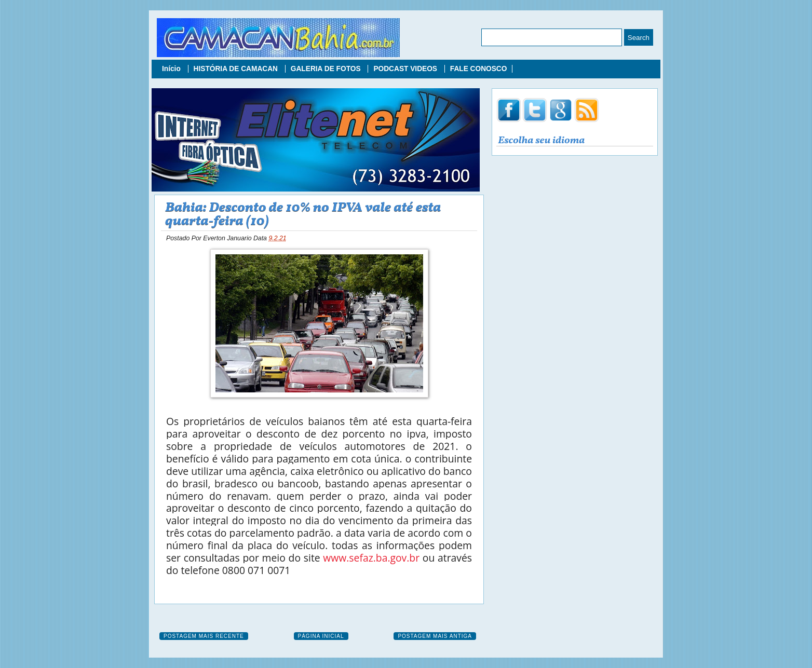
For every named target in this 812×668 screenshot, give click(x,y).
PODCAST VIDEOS (406, 69)
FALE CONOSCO (479, 69)
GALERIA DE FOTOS (327, 69)
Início (172, 69)
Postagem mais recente (204, 636)
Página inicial (321, 636)
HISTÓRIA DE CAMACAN (237, 69)
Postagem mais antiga (435, 636)
